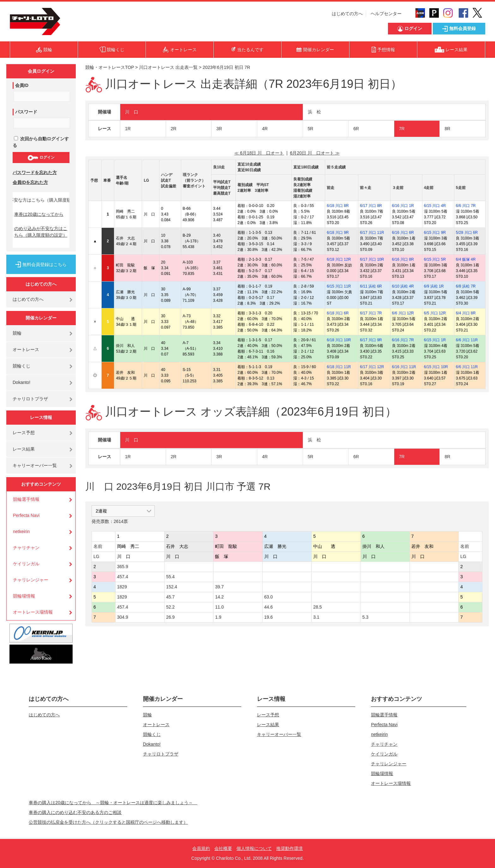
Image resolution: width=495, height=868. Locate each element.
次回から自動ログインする (41, 142)
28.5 (317, 607)
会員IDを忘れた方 (30, 182)
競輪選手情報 (26, 499)
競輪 (17, 333)
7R (402, 129)
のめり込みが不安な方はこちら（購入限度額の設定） (41, 232)
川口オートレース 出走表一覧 (168, 67)
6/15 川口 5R (435, 259)
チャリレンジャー (31, 580)
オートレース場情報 (33, 612)
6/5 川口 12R (435, 313)
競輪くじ (21, 366)
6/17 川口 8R (371, 206)
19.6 (268, 617)
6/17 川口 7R (371, 313)
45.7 (170, 597)
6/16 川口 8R (403, 259)
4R (265, 129)
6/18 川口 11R (339, 367)
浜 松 (314, 112)
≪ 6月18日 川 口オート (259, 153)
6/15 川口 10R (436, 367)
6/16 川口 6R (403, 233)
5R (311, 129)
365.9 (123, 567)
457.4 (123, 577)
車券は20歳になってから (39, 214)
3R (219, 129)
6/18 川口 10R (339, 340)
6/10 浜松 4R (403, 286)
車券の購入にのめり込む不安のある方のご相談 (75, 812)
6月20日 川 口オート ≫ (315, 153)
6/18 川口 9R (338, 233)
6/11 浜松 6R (371, 286)
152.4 (172, 587)
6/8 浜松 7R (466, 286)
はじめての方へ (347, 14)
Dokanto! (21, 382)
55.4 (170, 577)
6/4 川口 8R (466, 313)
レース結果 (24, 449)
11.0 (219, 607)
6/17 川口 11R (372, 233)
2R (174, 129)
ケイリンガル (26, 564)
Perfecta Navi (26, 515)
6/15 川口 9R (435, 233)
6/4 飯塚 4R (466, 259)
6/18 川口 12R (339, 259)
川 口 (132, 112)
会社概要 (223, 848)
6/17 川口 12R (372, 367)
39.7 (219, 587)
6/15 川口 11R (339, 286)
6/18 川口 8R (338, 206)
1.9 (218, 617)
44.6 (268, 607)
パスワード (26, 112)
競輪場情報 (24, 596)
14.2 (219, 597)
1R (128, 129)
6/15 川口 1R (435, 340)
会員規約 (201, 848)
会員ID (22, 85)
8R (447, 129)
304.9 (123, 617)
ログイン (41, 158)
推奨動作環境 (289, 848)
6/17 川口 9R (371, 340)
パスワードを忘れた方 (35, 173)
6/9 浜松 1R (434, 286)
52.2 (170, 607)
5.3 (365, 617)
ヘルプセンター (386, 14)
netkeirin (21, 531)
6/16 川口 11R (404, 367)
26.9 (170, 617)
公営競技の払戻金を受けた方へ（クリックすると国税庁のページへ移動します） (108, 822)
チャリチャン (26, 548)
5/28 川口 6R (467, 233)
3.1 (316, 617)
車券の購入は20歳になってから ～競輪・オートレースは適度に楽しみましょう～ (113, 803)
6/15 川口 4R (435, 206)
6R (356, 129)
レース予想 (24, 433)
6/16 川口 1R (403, 206)
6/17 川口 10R (372, 259)
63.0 (268, 597)
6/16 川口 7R (403, 340)
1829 (122, 587)
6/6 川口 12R (403, 313)
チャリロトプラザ (30, 399)
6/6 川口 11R (467, 340)
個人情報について (254, 848)
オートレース (26, 349)
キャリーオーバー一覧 (35, 465)
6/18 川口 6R (338, 313)
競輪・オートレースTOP (110, 67)
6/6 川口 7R (466, 206)
